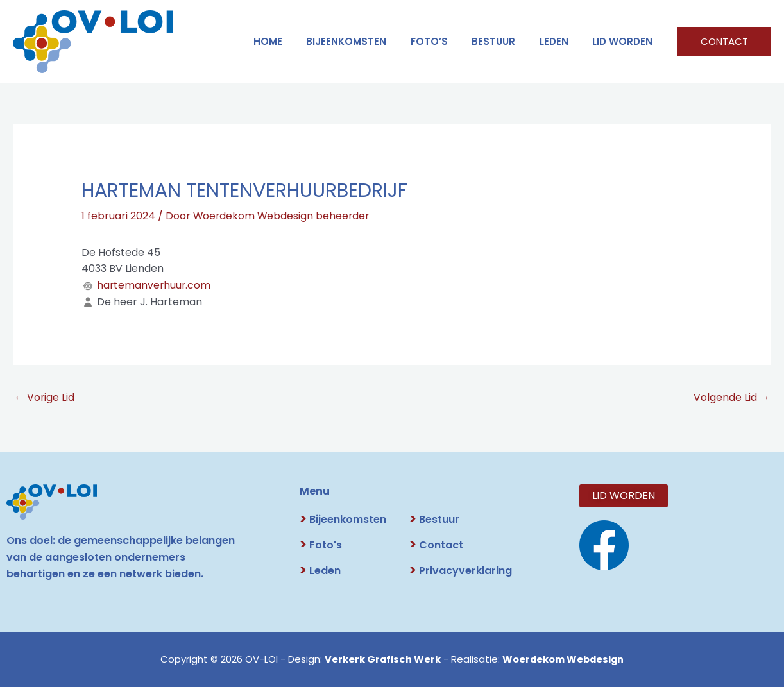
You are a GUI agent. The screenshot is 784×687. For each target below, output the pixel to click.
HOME (294, 41)
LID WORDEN (625, 41)
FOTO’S (446, 41)
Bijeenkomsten (368, 41)
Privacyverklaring (461, 571)
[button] (724, 41)
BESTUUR (506, 41)
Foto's (321, 545)
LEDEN (561, 41)
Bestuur (434, 519)
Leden (320, 571)
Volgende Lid (732, 397)
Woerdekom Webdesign (563, 659)
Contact (436, 545)
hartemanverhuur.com (155, 284)
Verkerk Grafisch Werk (381, 659)
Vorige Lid (45, 397)
